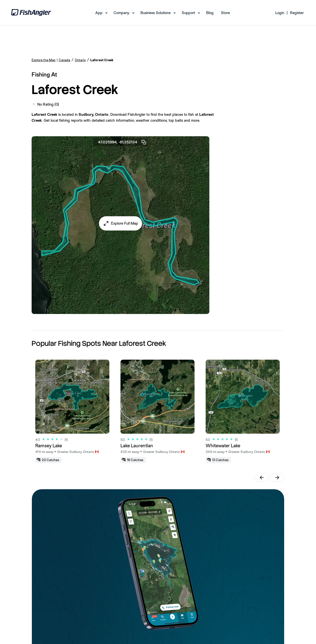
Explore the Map (44, 60)
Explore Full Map (125, 223)
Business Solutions (156, 13)
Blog (210, 13)
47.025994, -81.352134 (122, 142)
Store (225, 13)
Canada (64, 60)
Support (188, 13)
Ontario (80, 60)
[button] (121, 223)
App (99, 13)
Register (297, 13)
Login (280, 13)
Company (121, 13)
